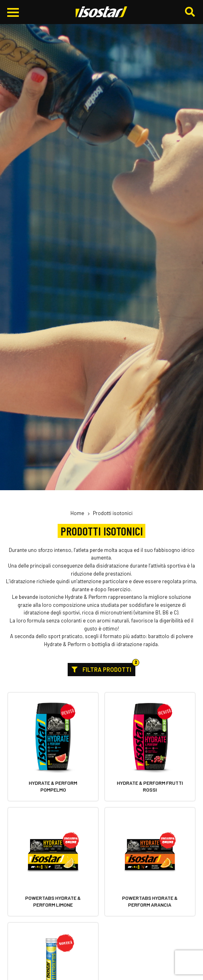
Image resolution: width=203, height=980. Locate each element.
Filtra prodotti (103, 668)
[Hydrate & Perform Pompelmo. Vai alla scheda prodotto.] (53, 747)
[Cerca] (191, 12)
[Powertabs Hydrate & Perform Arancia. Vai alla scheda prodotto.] (150, 862)
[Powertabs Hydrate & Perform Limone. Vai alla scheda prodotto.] (53, 862)
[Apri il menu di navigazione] (13, 13)
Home (77, 513)
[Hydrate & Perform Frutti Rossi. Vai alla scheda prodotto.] (150, 747)
